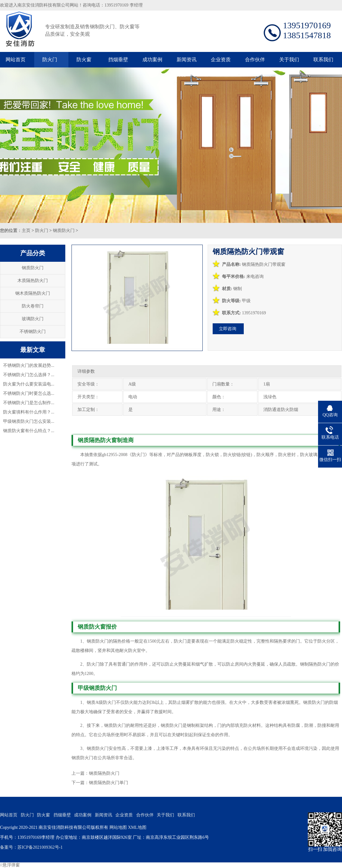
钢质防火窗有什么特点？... (29, 431)
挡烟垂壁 (118, 60)
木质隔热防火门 (33, 281)
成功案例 (152, 60)
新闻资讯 (187, 60)
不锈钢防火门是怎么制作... (29, 403)
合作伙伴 (255, 60)
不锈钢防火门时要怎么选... (29, 393)
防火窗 (84, 60)
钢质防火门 (64, 231)
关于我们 (289, 60)
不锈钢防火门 (33, 332)
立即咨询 (228, 329)
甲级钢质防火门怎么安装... (29, 421)
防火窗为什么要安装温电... (29, 384)
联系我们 (323, 60)
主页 (26, 231)
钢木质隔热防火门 (33, 293)
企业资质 (221, 60)
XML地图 (137, 827)
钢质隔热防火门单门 (109, 783)
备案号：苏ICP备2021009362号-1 (31, 847)
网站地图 (118, 827)
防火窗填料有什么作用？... (29, 412)
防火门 (50, 60)
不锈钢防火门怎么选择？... (29, 375)
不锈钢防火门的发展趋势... (29, 365)
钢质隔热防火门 (104, 773)
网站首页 (16, 60)
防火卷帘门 (33, 306)
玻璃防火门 (33, 319)
